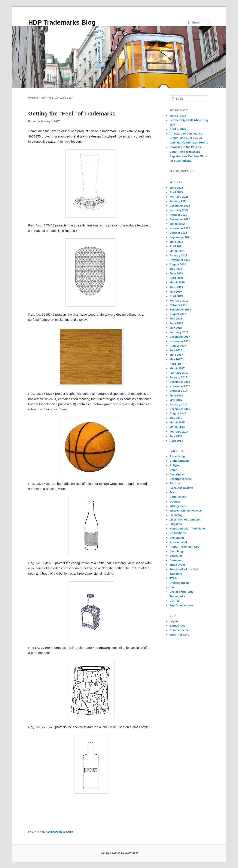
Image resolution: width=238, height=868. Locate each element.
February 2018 (179, 332)
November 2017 (180, 341)
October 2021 (178, 233)
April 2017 (176, 364)
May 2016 (176, 400)
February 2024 (179, 210)
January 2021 (178, 255)
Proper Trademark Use (184, 547)
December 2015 (180, 409)
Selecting (176, 556)
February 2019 (179, 301)
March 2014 (177, 427)
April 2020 (176, 278)
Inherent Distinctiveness (186, 511)
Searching (176, 551)
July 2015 (176, 418)
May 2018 (176, 328)
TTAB (173, 578)
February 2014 (179, 432)
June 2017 (176, 355)
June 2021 (176, 242)
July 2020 (176, 269)
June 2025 (176, 188)
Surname (176, 560)
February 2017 (179, 373)
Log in (174, 621)
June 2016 (176, 396)
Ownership (177, 538)
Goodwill (175, 502)
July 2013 (176, 436)
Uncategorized (179, 583)
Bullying (175, 465)
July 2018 (176, 319)
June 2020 (176, 273)
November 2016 (180, 386)
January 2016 (178, 404)
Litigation (176, 524)
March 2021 (177, 251)
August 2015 (178, 413)
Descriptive (177, 474)
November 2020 (180, 260)
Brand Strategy (179, 461)
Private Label (178, 542)
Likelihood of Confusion (185, 520)
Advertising (177, 456)
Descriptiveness (180, 479)
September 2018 (180, 310)
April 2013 (176, 441)
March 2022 (177, 224)
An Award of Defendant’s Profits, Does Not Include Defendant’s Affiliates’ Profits (189, 138)
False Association (181, 488)
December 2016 (180, 382)
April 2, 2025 (178, 129)
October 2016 (178, 391)
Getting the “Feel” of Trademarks (72, 114)
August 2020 (178, 264)
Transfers (176, 574)
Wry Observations (181, 605)
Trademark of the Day (184, 569)
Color (173, 470)
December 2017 (180, 337)
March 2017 (177, 368)
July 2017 (176, 350)
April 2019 (176, 296)
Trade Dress (177, 565)
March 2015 (177, 422)
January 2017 (178, 377)
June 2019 (176, 287)
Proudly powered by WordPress (119, 853)
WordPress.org (179, 635)
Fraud (173, 492)
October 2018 (178, 305)
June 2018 (176, 323)
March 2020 (177, 282)
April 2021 (176, 246)
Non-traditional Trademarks (56, 832)
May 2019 (176, 292)
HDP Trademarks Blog (62, 22)
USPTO (174, 601)
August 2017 (178, 346)
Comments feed (180, 630)
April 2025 (176, 192)
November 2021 (180, 228)
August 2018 (178, 314)
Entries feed (177, 626)
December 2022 (180, 219)
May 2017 (176, 359)
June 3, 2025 (178, 116)
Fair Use (175, 483)
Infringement (178, 506)
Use (172, 587)
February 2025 (179, 197)
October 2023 (178, 215)
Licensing (176, 515)
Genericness (178, 497)
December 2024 (180, 206)
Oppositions (178, 533)
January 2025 (178, 201)
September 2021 (180, 237)
